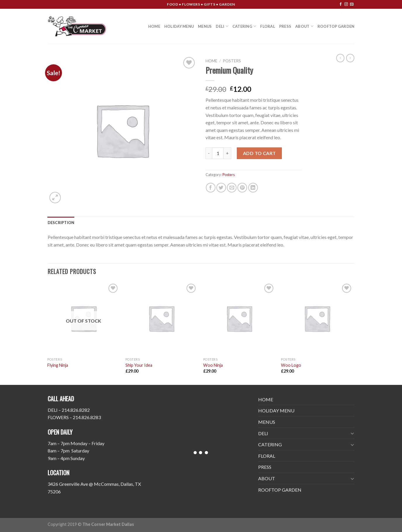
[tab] (61, 223)
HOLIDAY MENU (179, 26)
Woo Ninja (213, 365)
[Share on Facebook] (211, 188)
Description (61, 223)
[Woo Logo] (317, 318)
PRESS (285, 26)
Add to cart (259, 153)
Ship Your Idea (139, 365)
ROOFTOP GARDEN (336, 26)
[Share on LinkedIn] (253, 188)
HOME (154, 26)
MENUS (205, 26)
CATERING (244, 26)
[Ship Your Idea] (162, 318)
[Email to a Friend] (232, 188)
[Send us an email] (352, 4)
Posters (232, 61)
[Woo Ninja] (239, 318)
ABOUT (304, 26)
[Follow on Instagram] (346, 4)
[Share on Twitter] (221, 188)
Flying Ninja (58, 365)
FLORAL (268, 26)
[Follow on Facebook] (341, 4)
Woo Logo (291, 365)
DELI (222, 26)
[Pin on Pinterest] (242, 188)
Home (211, 61)
